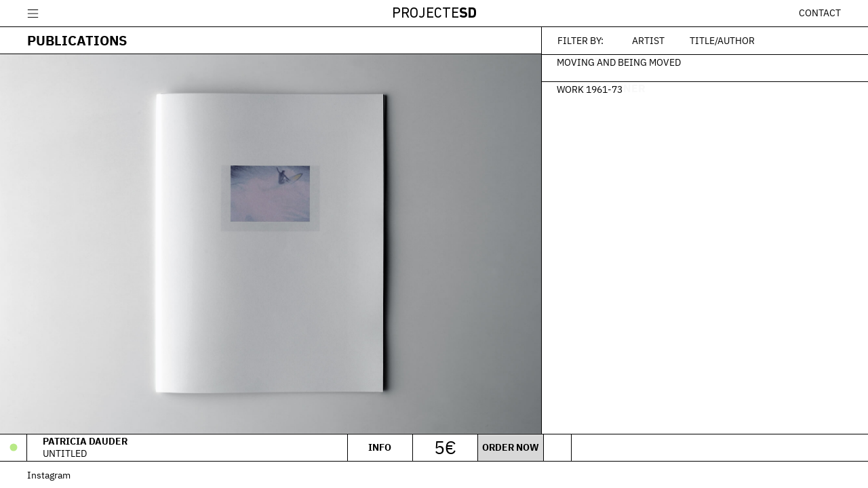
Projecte (434, 14)
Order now (510, 447)
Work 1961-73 (591, 89)
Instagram (49, 475)
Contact (820, 13)
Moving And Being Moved (620, 62)
